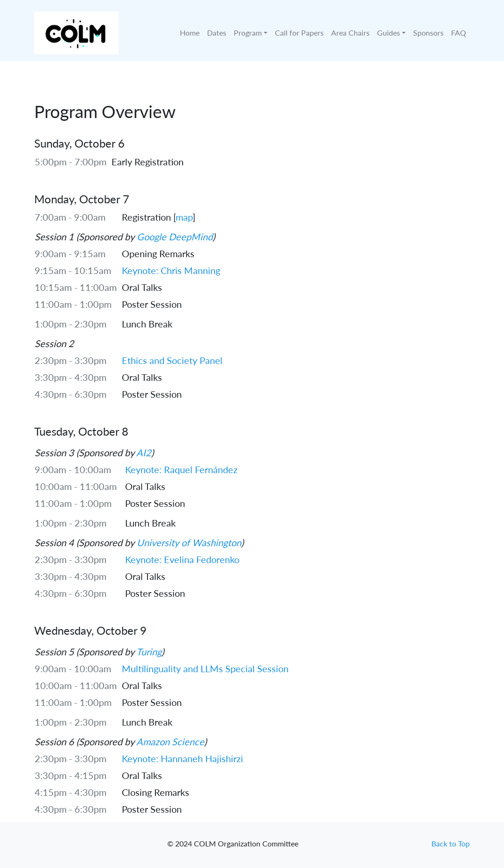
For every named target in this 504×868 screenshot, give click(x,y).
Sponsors (428, 33)
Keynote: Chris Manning (171, 270)
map (184, 217)
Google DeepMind (175, 237)
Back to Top (451, 843)
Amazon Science (170, 742)
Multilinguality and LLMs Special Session (205, 668)
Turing (149, 652)
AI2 (144, 453)
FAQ (459, 33)
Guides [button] (389, 33)
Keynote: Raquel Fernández (181, 469)
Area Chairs (350, 33)
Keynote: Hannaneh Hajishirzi (182, 758)
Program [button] (248, 33)
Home (190, 33)
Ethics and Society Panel (172, 360)
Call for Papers (299, 33)
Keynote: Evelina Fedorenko (182, 559)
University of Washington (189, 542)
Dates (217, 33)
